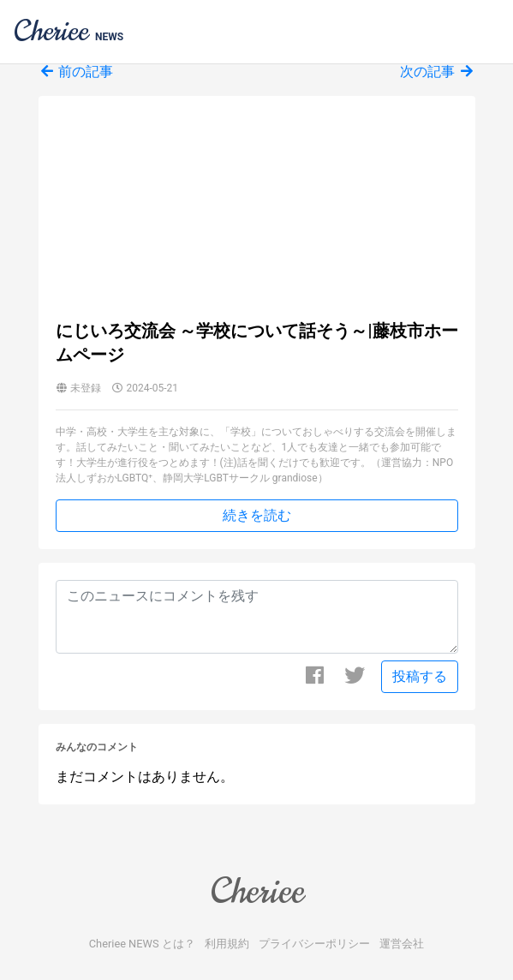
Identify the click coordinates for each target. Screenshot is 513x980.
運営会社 (402, 944)
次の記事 (438, 72)
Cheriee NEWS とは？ (142, 944)
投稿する (420, 676)
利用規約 (227, 944)
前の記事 (76, 72)
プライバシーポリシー (314, 944)
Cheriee (257, 891)
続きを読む (257, 515)
